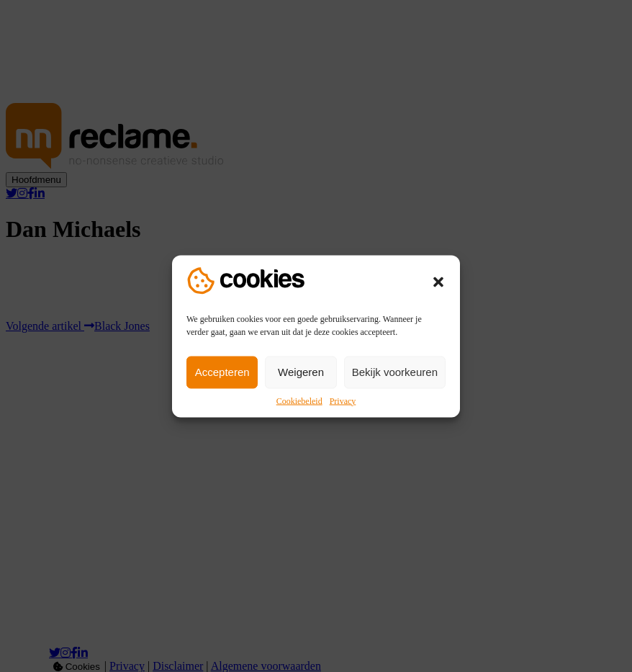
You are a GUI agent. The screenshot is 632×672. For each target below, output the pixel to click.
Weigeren (301, 372)
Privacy (343, 400)
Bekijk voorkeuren (395, 372)
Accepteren (222, 372)
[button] (438, 282)
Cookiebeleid (299, 400)
